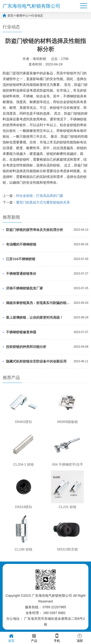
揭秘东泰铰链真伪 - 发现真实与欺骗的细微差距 (39, 303)
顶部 (80, 638)
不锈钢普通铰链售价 (21, 274)
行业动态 (37, 16)
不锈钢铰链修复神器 (21, 332)
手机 (57, 638)
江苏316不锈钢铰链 (21, 259)
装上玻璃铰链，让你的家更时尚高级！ (35, 317)
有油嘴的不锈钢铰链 (21, 244)
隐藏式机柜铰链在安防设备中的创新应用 (36, 361)
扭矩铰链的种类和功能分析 (26, 347)
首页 (10, 16)
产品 (34, 638)
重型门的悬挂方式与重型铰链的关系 (43, 202)
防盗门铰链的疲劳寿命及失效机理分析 (35, 230)
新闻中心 (22, 16)
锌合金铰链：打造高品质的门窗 (40, 196)
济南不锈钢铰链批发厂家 (24, 288)
